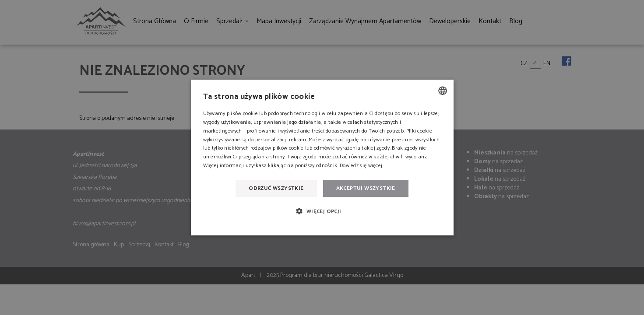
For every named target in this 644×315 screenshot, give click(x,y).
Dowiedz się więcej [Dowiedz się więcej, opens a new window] (361, 166)
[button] (322, 211)
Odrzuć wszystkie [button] (276, 188)
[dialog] (322, 157)
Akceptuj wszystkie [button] (366, 188)
